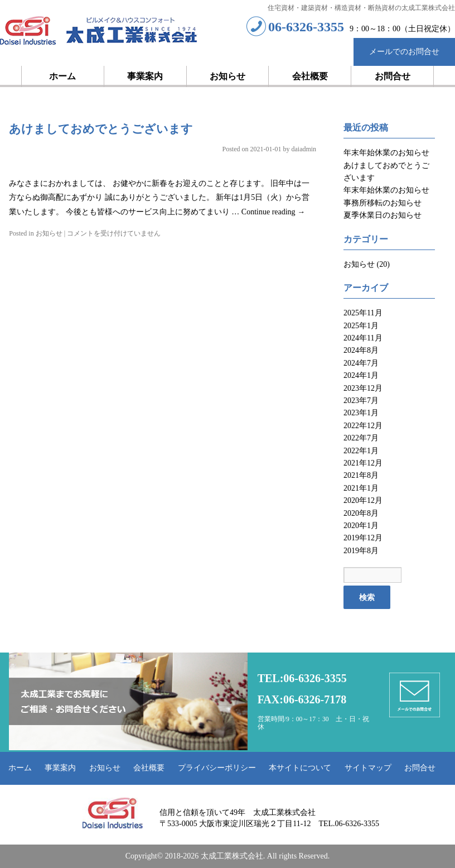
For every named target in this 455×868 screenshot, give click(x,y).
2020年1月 (361, 526)
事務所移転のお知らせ (383, 203)
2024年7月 (361, 363)
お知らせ (227, 76)
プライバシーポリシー (217, 768)
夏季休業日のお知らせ (383, 215)
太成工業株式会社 (99, 31)
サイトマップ (368, 768)
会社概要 (310, 76)
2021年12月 (363, 463)
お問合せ (393, 76)
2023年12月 (363, 388)
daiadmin (304, 149)
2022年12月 (363, 426)
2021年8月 (361, 475)
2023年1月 (361, 413)
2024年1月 (361, 375)
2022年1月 (361, 451)
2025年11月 (363, 313)
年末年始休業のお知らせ (386, 153)
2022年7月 (361, 438)
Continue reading (273, 212)
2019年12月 (363, 538)
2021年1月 (361, 488)
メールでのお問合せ (404, 52)
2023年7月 (361, 401)
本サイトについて (300, 768)
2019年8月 (361, 551)
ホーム (62, 76)
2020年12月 (363, 500)
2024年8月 (361, 350)
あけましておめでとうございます (101, 129)
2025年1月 (361, 326)
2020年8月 (361, 513)
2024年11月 (363, 338)
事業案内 (145, 76)
